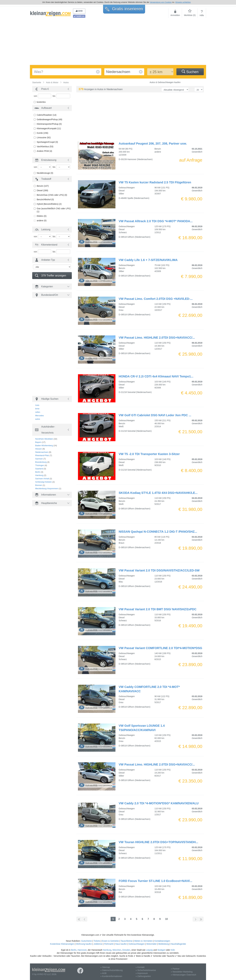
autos (38, 419)
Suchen (190, 72)
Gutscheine (86, 941)
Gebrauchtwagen (137, 944)
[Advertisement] (118, 42)
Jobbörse (98, 944)
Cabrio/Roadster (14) (47, 115)
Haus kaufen (121, 944)
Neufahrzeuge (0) (45, 173)
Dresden (126, 950)
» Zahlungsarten (143, 976)
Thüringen (40, 465)
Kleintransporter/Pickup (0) (49, 124)
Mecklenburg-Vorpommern (47, 488)
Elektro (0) (42, 216)
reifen (38, 412)
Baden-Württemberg (44, 445)
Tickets (97, 941)
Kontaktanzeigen (162, 941)
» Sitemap (105, 967)
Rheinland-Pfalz (42, 455)
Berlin (38, 472)
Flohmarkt (109, 944)
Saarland (39, 469)
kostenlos (41, 102)
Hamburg (39, 475)
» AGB (103, 973)
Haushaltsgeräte (178, 944)
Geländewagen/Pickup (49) (49, 119)
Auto (37, 405)
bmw (37, 409)
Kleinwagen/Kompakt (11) (49, 128)
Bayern (38, 442)
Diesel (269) (42, 190)
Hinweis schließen (183, 2)
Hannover (82, 950)
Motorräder (152, 944)
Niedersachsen (42, 452)
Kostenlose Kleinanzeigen (62, 944)
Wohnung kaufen (84, 944)
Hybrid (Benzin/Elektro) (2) (49, 204)
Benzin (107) (43, 186)
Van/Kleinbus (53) (45, 147)
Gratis (124, 9)
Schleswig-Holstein (43, 482)
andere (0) (42, 221)
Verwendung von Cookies (161, 2)
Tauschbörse (127, 941)
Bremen (39, 485)
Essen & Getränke (110, 941)
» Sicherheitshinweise (146, 970)
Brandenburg (41, 462)
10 (166, 919)
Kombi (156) (42, 133)
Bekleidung (164, 944)
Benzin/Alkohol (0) (45, 199)
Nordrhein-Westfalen (44, 439)
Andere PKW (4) (44, 151)
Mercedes (40, 416)
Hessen (39, 449)
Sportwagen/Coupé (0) (47, 142)
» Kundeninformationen (111, 976)
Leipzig (149, 950)
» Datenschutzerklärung (112, 970)
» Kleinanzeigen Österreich (183, 975)
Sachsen (39, 459)
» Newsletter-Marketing (182, 972)
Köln (173, 950)
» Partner (175, 969)
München (117, 950)
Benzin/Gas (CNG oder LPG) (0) (52, 195)
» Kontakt (140, 967)
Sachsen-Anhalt (42, 479)
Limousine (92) (44, 137)
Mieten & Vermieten (143, 941)
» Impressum (142, 973)
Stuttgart (161, 950)
